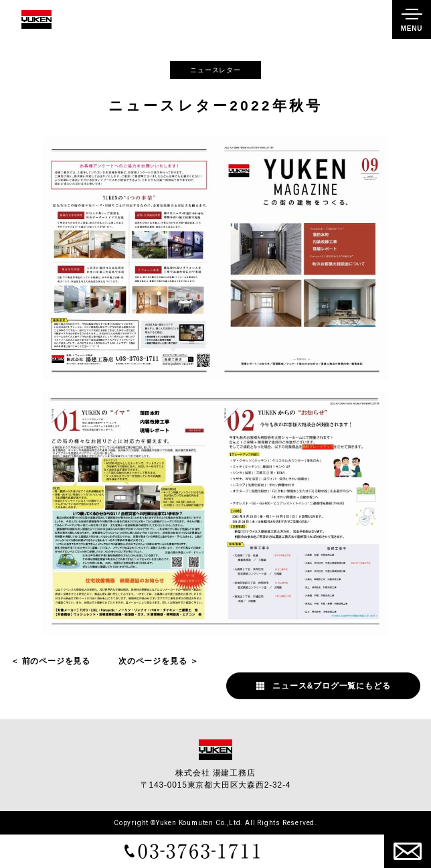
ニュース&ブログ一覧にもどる (331, 686)
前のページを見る (56, 661)
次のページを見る (153, 661)
